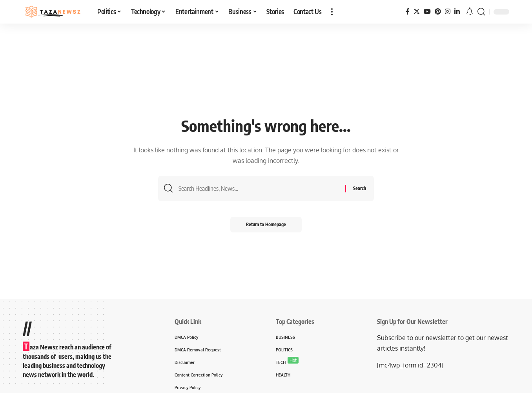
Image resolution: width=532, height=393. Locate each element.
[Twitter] (417, 12)
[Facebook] (408, 12)
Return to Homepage (266, 224)
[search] (481, 12)
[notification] (470, 12)
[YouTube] (427, 12)
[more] (332, 12)
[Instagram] (448, 12)
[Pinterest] (438, 12)
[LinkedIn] (457, 12)
